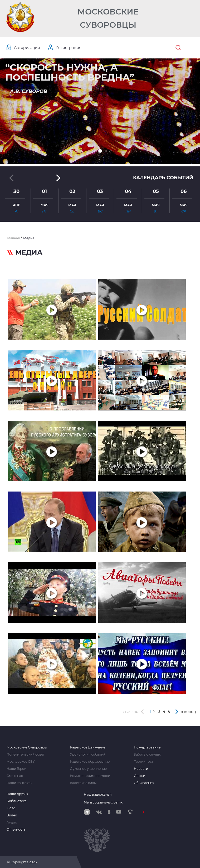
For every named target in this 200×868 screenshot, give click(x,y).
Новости (141, 769)
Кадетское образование (90, 762)
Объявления (144, 783)
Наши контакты (19, 783)
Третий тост (144, 762)
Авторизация (27, 48)
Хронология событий (88, 755)
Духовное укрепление (88, 769)
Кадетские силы (83, 783)
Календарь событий (163, 178)
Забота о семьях (147, 755)
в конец (188, 712)
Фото (11, 808)
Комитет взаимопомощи (90, 776)
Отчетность (16, 830)
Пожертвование (147, 747)
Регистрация (68, 48)
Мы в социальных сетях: (103, 802)
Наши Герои (16, 769)
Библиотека (17, 801)
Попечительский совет (26, 755)
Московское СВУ (21, 762)
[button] (100, 151)
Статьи (140, 776)
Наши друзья (17, 794)
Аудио (12, 822)
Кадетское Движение (88, 747)
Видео (12, 815)
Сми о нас (15, 776)
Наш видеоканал (98, 794)
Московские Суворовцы (108, 18)
